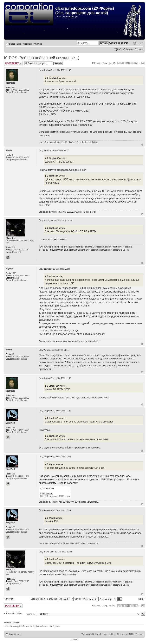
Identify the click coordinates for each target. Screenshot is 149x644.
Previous (10, 599)
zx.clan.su (44, 250)
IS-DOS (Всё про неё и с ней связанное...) (42, 58)
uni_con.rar (47, 493)
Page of (109, 63)
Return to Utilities (14, 613)
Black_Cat (48, 220)
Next (141, 599)
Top (142, 145)
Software (28, 44)
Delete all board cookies (104, 634)
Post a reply (13, 63)
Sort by (86, 599)
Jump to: (31, 614)
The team (86, 634)
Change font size (140, 43)
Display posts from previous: (52, 599)
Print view (134, 43)
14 (143, 63)
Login (141, 49)
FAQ (119, 49)
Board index (15, 44)
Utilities (38, 44)
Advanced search (119, 43)
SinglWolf (48, 411)
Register (130, 49)
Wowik (46, 151)
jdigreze (47, 269)
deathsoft (48, 70)
